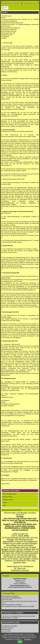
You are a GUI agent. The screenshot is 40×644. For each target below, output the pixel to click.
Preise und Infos (8, 497)
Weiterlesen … (28, 639)
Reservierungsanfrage (9, 494)
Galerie (5, 503)
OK (20, 642)
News (4, 505)
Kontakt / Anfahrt (8, 500)
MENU (5, 8)
